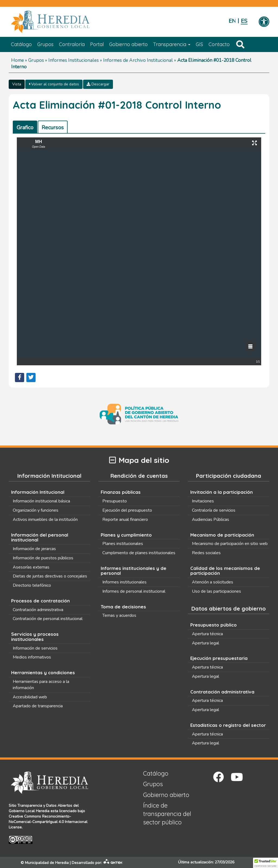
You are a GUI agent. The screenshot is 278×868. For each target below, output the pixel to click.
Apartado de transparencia (38, 706)
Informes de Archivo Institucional (138, 60)
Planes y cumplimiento (126, 535)
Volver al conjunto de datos (54, 84)
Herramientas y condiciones (43, 672)
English (232, 21)
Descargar (98, 84)
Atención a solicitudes (213, 582)
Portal (97, 44)
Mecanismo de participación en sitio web (230, 544)
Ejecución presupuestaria (219, 658)
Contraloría (72, 44)
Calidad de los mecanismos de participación (225, 571)
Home (18, 60)
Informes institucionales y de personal (134, 571)
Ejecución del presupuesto (127, 510)
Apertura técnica (207, 634)
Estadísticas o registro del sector (228, 725)
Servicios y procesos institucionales (35, 637)
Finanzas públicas (121, 492)
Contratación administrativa (38, 610)
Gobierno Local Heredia (29, 811)
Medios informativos (32, 657)
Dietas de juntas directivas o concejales (50, 576)
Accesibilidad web (30, 697)
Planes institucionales (123, 544)
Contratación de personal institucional (48, 619)
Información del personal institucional (40, 537)
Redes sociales (206, 553)
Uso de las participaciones (217, 591)
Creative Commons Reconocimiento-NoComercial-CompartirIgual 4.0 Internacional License (48, 822)
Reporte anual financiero (125, 519)
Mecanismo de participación (222, 535)
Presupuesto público (214, 625)
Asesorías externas (31, 567)
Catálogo (21, 44)
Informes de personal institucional (134, 591)
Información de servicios (35, 648)
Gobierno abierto (128, 44)
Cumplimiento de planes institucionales (139, 553)
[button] (266, 863)
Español (244, 21)
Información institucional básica (41, 501)
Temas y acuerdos (119, 615)
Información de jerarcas (34, 549)
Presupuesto (115, 501)
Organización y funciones (36, 510)
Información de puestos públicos (43, 558)
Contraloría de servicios (214, 510)
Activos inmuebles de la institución (45, 519)
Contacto (219, 44)
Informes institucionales (124, 582)
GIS (199, 44)
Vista (17, 84)
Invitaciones (203, 501)
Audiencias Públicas (211, 519)
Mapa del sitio (139, 460)
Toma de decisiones (123, 607)
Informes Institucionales (74, 60)
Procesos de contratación (40, 601)
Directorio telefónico (32, 585)
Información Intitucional (38, 492)
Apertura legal (206, 643)
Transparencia (172, 44)
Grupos (45, 44)
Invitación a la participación (222, 492)
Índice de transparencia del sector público (167, 814)
